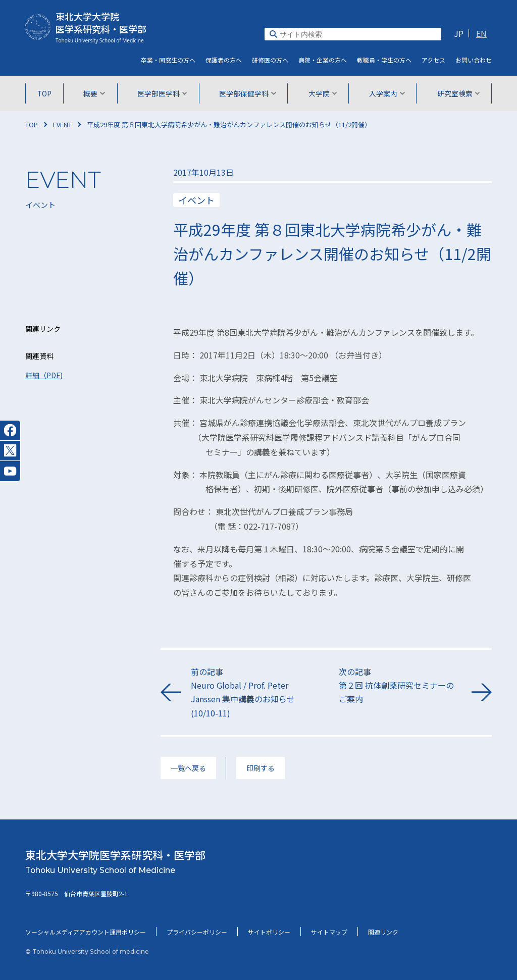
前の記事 (252, 693)
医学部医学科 (162, 93)
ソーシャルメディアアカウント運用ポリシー (86, 932)
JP (459, 33)
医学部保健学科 (248, 93)
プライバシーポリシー (197, 932)
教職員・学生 (384, 60)
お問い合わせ (474, 60)
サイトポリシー (269, 932)
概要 (95, 93)
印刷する (261, 768)
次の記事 (400, 686)
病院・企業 (323, 60)
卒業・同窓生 (168, 60)
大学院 (322, 93)
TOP (45, 93)
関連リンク (383, 932)
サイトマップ (329, 932)
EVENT (62, 124)
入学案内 (386, 93)
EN (481, 33)
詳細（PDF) (44, 375)
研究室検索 (458, 93)
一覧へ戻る (188, 768)
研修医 (270, 60)
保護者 (224, 60)
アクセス (433, 60)
